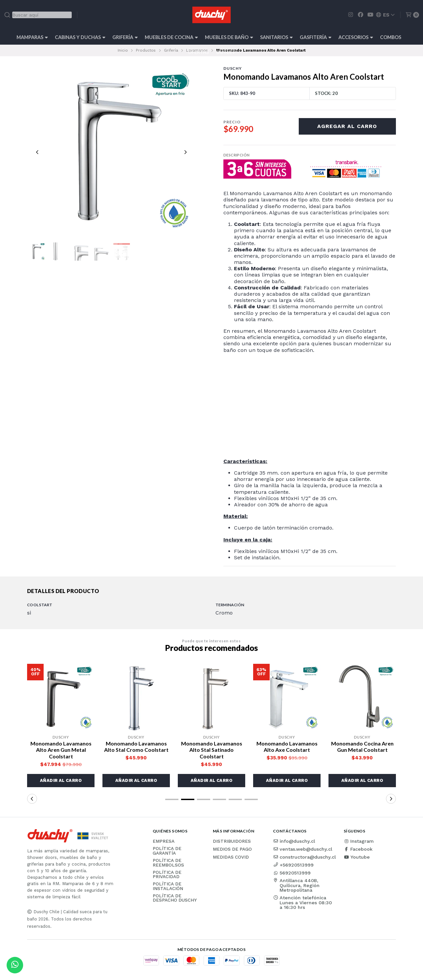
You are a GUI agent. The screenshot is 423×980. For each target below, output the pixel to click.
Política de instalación (168, 886)
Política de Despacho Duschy (175, 898)
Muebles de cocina (171, 37)
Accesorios (356, 37)
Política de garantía (167, 851)
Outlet (226, 52)
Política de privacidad (167, 875)
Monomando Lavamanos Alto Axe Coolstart (287, 746)
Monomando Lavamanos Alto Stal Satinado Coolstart (212, 750)
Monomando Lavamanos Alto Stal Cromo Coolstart (136, 746)
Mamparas (32, 37)
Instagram (359, 841)
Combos (391, 37)
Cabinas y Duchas (80, 37)
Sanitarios (276, 37)
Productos (146, 50)
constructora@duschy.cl (304, 857)
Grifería (125, 37)
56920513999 (292, 873)
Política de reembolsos (168, 863)
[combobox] (38, 15)
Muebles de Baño (229, 37)
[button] (61, 781)
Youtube (357, 857)
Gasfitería (316, 37)
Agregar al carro (347, 126)
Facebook (358, 849)
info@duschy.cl (294, 841)
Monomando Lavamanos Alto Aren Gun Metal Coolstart (61, 750)
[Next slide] (185, 152)
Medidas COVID (231, 857)
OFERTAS (198, 52)
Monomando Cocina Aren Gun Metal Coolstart (362, 746)
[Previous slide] (37, 152)
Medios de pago (232, 849)
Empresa (164, 841)
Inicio (123, 50)
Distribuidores (232, 841)
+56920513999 (293, 865)
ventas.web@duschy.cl (303, 849)
